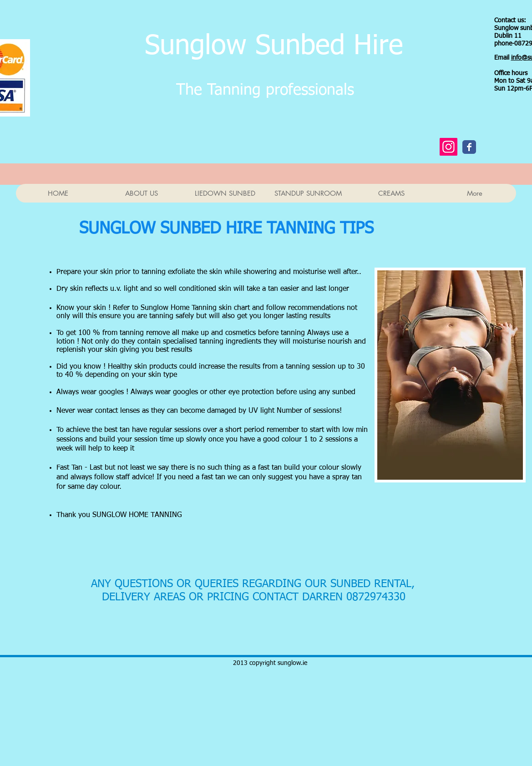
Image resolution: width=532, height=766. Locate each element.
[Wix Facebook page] (469, 147)
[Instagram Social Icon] (448, 147)
